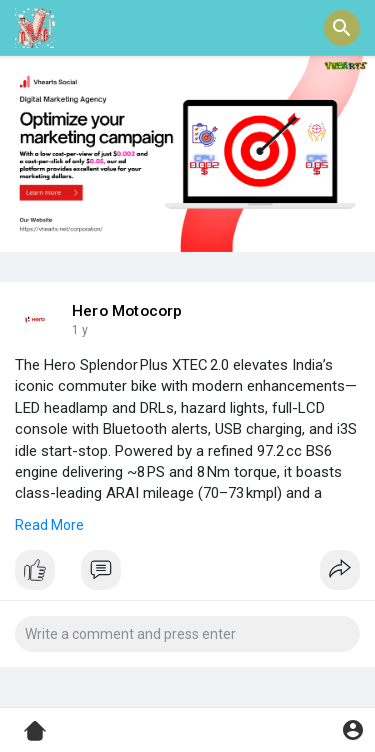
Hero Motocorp (127, 311)
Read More (49, 525)
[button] (342, 28)
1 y (80, 330)
